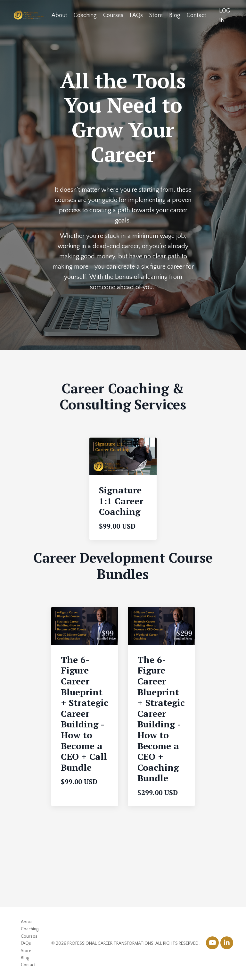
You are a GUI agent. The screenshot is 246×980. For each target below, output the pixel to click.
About (59, 15)
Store (156, 15)
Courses (113, 15)
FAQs (136, 15)
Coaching (85, 15)
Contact (197, 15)
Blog (175, 15)
